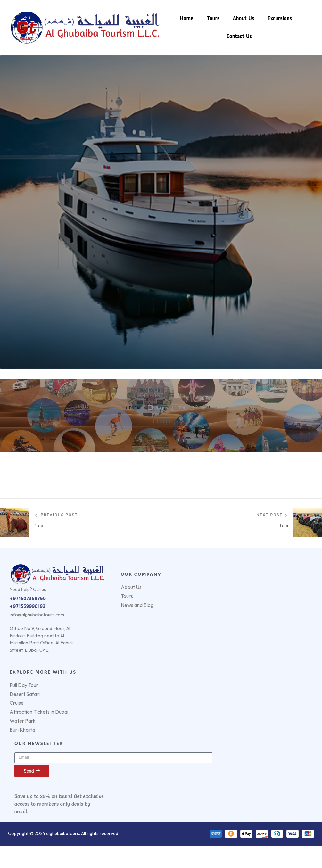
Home (186, 18)
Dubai (133, 408)
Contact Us (239, 36)
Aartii (212, 408)
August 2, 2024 (170, 408)
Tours (213, 18)
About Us (243, 18)
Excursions (279, 18)
